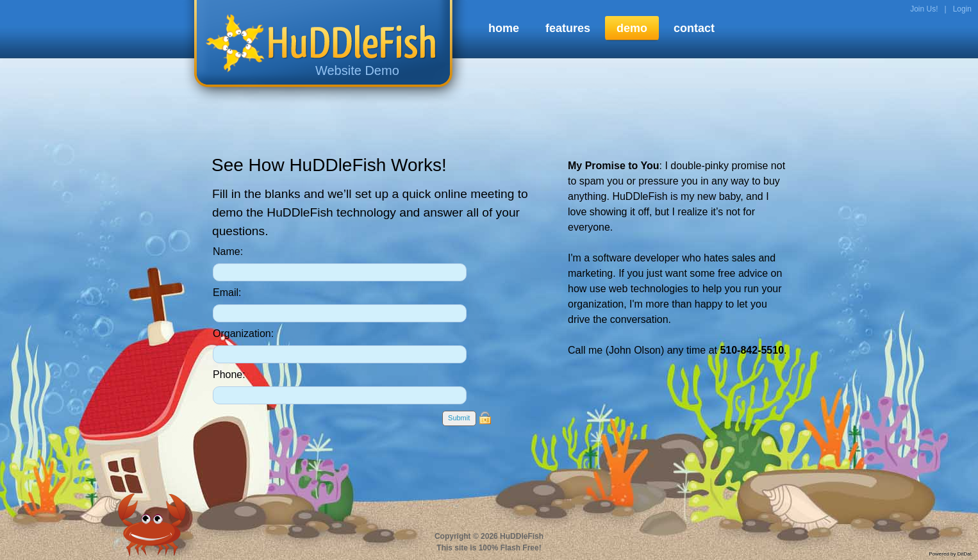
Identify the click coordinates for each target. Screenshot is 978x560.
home (504, 28)
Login (962, 9)
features (568, 28)
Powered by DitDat (950, 554)
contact (694, 28)
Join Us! (924, 9)
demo (632, 28)
